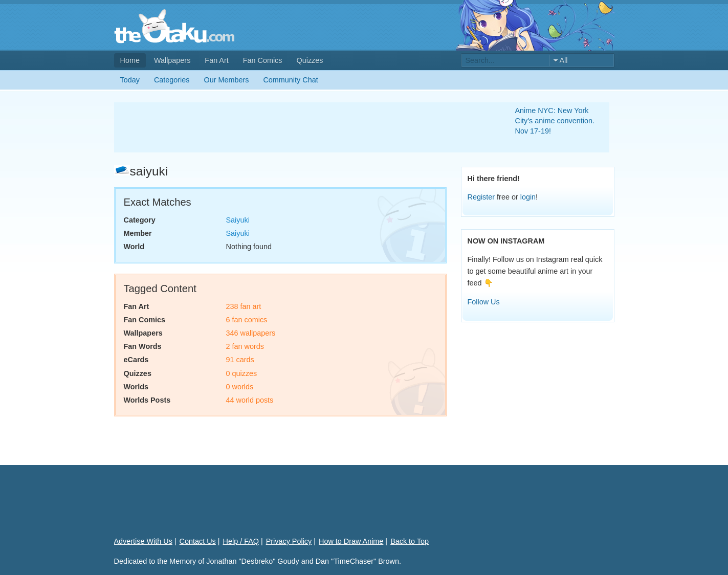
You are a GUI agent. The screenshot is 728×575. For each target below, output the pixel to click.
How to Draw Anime (351, 541)
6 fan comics (247, 320)
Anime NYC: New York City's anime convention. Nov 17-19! (555, 121)
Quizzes (310, 60)
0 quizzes (242, 373)
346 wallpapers (251, 333)
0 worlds (240, 387)
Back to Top (410, 541)
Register (481, 197)
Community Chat (290, 80)
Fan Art (216, 60)
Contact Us (198, 541)
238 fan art (244, 306)
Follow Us (484, 302)
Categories (172, 80)
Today (130, 80)
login (528, 197)
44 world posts (250, 400)
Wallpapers (172, 60)
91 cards (240, 360)
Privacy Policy (289, 541)
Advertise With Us (143, 541)
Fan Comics (263, 60)
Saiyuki (238, 220)
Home (130, 60)
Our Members (227, 80)
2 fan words (245, 346)
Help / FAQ (241, 541)
